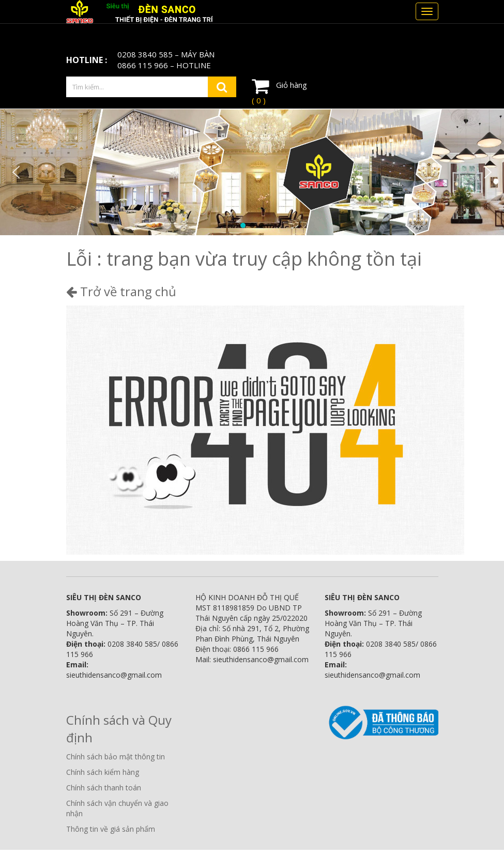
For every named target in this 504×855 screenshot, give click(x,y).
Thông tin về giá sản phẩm (111, 829)
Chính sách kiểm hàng (103, 772)
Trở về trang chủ (121, 291)
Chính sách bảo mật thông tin (116, 757)
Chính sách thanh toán (104, 788)
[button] (16, 172)
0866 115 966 (143, 65)
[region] (252, 172)
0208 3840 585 (145, 54)
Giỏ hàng (279, 91)
